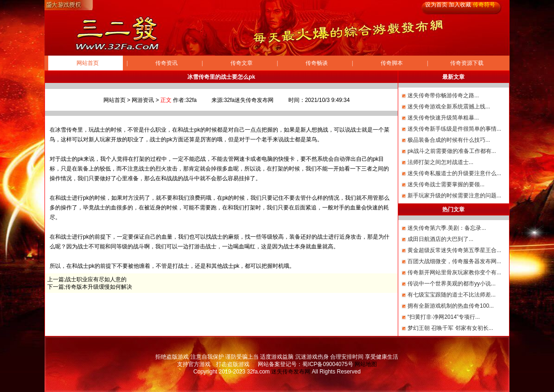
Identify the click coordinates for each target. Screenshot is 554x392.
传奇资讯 (166, 63)
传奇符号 (484, 5)
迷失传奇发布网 (291, 372)
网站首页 (88, 63)
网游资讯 (143, 100)
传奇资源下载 (467, 63)
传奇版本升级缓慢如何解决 (99, 287)
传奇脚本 (392, 63)
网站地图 (366, 364)
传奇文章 (242, 63)
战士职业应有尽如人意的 (96, 279)
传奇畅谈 (317, 63)
